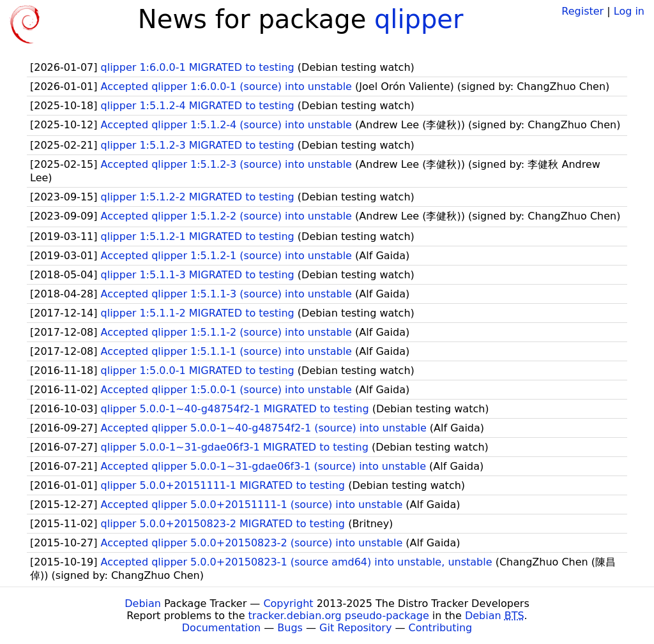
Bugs (290, 628)
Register (582, 11)
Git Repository (355, 628)
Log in (629, 11)
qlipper (419, 19)
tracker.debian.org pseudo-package (339, 616)
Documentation (221, 628)
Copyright (288, 603)
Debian (143, 603)
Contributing (441, 628)
